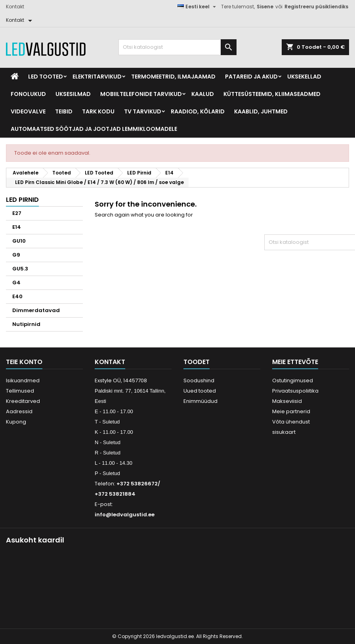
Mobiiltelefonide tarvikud (141, 94)
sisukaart (284, 432)
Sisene (265, 7)
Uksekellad (304, 77)
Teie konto (24, 362)
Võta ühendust (291, 422)
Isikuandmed (23, 380)
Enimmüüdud (200, 401)
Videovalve (28, 111)
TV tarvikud (143, 111)
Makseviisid (287, 401)
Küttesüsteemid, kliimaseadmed (272, 94)
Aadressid (19, 411)
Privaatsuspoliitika (295, 391)
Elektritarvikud (97, 77)
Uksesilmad (73, 94)
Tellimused (20, 391)
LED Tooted (46, 77)
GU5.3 (20, 269)
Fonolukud (28, 94)
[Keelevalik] (198, 7)
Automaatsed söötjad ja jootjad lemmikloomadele (94, 129)
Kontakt (15, 7)
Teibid (64, 111)
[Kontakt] (20, 20)
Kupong (16, 422)
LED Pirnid (22, 200)
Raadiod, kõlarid (198, 111)
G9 (16, 255)
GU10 (19, 241)
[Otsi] (178, 47)
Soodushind (199, 380)
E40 (17, 296)
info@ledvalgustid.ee (125, 515)
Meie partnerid (291, 411)
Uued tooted (200, 391)
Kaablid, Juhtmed (261, 111)
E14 (17, 227)
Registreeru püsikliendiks (316, 7)
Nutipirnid (26, 324)
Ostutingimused (293, 380)
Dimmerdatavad (36, 310)
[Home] (15, 77)
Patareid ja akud (251, 77)
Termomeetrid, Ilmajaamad (173, 77)
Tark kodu (98, 111)
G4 (16, 283)
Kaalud (203, 94)
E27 (17, 213)
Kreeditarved (23, 401)
